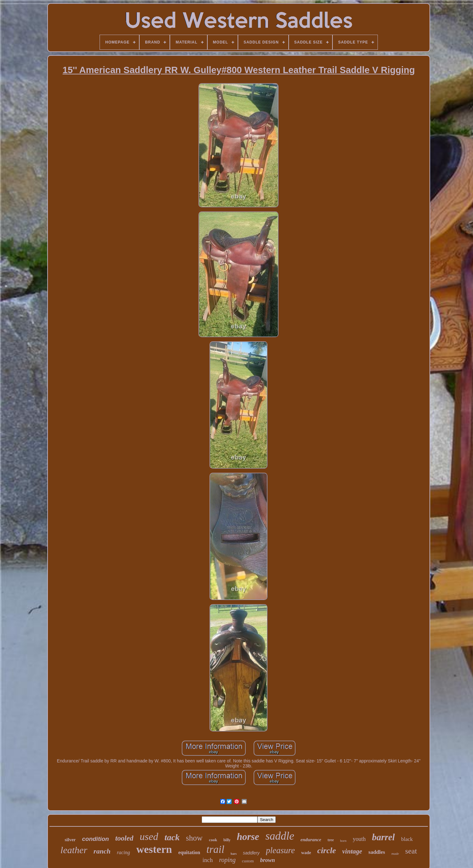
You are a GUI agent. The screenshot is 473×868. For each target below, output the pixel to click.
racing (124, 852)
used (149, 836)
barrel (383, 837)
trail (215, 849)
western (154, 849)
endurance (311, 840)
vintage (352, 851)
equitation (189, 852)
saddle (280, 836)
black (407, 839)
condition (95, 839)
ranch (102, 851)
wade (306, 853)
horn (343, 841)
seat (411, 851)
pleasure (280, 850)
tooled (124, 838)
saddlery (251, 853)
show (194, 838)
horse (248, 837)
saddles (377, 852)
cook (213, 840)
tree (331, 840)
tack (172, 837)
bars (234, 854)
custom (248, 861)
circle (327, 851)
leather (74, 850)
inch (208, 860)
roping (227, 860)
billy (227, 840)
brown (267, 860)
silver (70, 840)
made (395, 854)
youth (359, 839)
